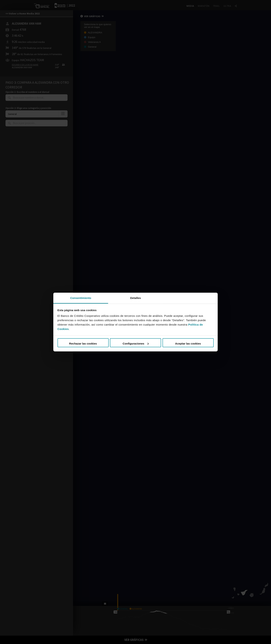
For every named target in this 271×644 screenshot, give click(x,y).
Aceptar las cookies (188, 344)
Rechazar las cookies (83, 344)
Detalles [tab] (135, 298)
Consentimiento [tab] (81, 298)
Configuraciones (136, 344)
